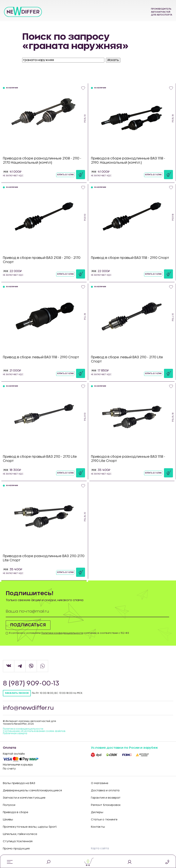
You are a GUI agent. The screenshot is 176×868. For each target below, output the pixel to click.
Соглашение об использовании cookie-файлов (34, 731)
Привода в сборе (16, 812)
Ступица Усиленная (18, 841)
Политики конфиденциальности (62, 633)
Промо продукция (16, 849)
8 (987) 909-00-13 (32, 684)
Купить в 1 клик (65, 175)
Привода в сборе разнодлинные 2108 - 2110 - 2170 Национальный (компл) (42, 161)
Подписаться (29, 625)
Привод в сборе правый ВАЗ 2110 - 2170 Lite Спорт (40, 459)
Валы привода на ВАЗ (19, 783)
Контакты (98, 827)
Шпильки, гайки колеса (20, 834)
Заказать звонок (17, 693)
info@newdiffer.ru (29, 708)
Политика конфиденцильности (23, 729)
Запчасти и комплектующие (24, 798)
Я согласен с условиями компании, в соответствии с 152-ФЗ (69, 633)
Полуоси (9, 805)
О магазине (100, 783)
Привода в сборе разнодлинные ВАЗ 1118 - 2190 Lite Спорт (128, 459)
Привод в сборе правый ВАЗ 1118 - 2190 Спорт (130, 258)
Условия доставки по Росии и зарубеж (124, 748)
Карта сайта (100, 848)
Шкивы (8, 820)
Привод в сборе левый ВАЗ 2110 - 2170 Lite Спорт (127, 359)
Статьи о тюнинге (104, 820)
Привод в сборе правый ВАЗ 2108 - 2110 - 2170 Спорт (42, 260)
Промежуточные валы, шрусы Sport (30, 827)
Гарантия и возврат (106, 798)
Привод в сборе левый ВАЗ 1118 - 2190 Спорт (41, 357)
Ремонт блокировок (106, 805)
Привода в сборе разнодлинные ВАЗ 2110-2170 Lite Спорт (44, 558)
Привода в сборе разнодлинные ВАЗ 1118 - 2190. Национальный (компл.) (128, 161)
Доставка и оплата (105, 791)
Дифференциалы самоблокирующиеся (32, 791)
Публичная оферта (15, 733)
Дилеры (97, 812)
